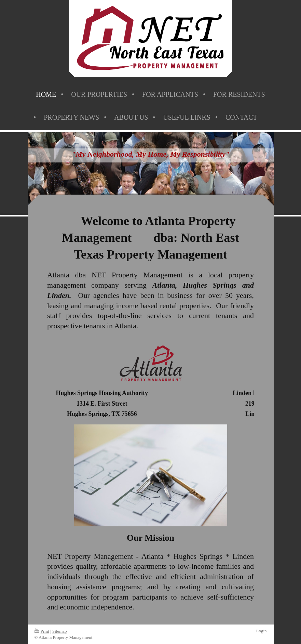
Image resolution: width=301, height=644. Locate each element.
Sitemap (60, 631)
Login (261, 631)
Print (42, 631)
